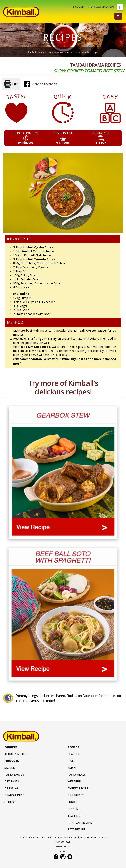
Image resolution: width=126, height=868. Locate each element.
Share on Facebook (40, 84)
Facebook (120, 7)
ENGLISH (77, 7)
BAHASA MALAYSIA (101, 7)
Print (11, 84)
